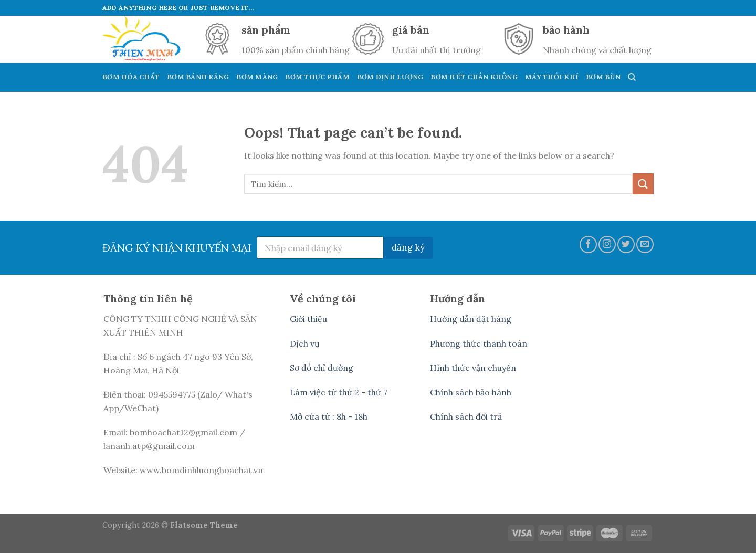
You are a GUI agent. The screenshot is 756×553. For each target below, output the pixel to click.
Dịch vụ (305, 343)
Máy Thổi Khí (552, 77)
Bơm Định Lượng (390, 77)
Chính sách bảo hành (471, 392)
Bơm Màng (257, 77)
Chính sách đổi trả (466, 416)
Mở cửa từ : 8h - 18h (329, 416)
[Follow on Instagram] (607, 244)
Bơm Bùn (603, 77)
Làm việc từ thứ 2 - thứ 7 (339, 392)
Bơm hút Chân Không (474, 77)
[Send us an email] (645, 244)
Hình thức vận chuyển (473, 368)
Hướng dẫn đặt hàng (471, 319)
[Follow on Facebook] (588, 244)
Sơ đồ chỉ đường (322, 368)
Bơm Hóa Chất (131, 77)
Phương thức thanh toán (479, 343)
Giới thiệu (308, 319)
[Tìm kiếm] (632, 77)
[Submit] (643, 184)
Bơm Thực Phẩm (317, 77)
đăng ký (408, 247)
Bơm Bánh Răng (198, 77)
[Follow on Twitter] (626, 244)
